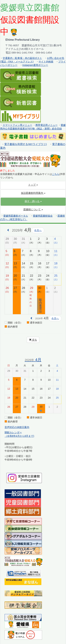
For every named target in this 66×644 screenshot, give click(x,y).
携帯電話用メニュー (46, 125)
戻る (33, 340)
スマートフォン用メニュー (17, 125)
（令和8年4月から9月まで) (19, 436)
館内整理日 (40, 305)
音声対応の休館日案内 (17, 427)
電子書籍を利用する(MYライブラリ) (26, 144)
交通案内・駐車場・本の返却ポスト (22, 58)
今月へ (38, 230)
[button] (33, 201)
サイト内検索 (46, 62)
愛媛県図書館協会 (43, 216)
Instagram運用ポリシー (35, 65)
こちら (56, 174)
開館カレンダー (13, 432)
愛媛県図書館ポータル (16, 216)
